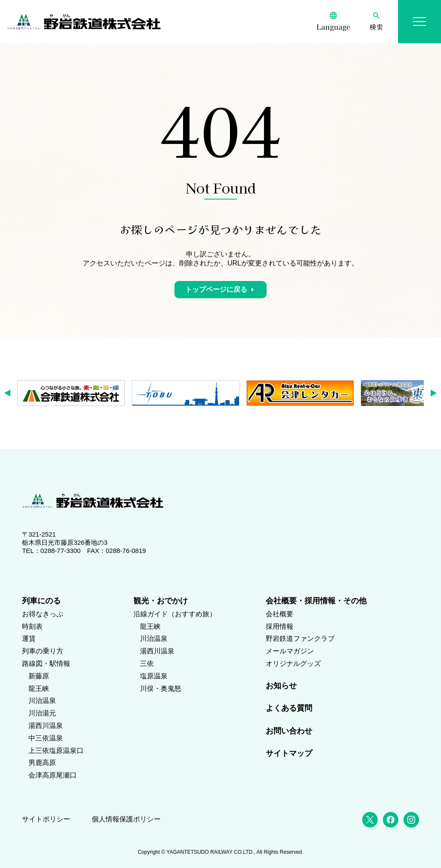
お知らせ (281, 686)
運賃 (29, 639)
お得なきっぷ (43, 614)
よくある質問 (289, 708)
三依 (147, 663)
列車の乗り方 (43, 651)
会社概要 (280, 614)
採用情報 (280, 626)
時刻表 (32, 626)
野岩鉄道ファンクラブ (300, 639)
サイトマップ (289, 753)
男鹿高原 (42, 763)
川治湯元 (42, 713)
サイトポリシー (46, 819)
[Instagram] (411, 820)
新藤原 (39, 676)
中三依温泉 (46, 738)
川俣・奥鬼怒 (161, 688)
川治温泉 (42, 701)
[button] (10, 393)
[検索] (376, 22)
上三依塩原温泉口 (56, 751)
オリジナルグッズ (293, 663)
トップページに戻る (216, 289)
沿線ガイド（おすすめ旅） (175, 614)
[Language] (333, 22)
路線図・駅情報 (46, 663)
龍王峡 (39, 688)
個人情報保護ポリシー (126, 819)
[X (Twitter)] (370, 820)
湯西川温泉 (46, 726)
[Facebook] (391, 820)
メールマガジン (290, 651)
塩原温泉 (154, 676)
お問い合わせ (289, 731)
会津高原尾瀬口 (53, 775)
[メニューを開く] (419, 22)
